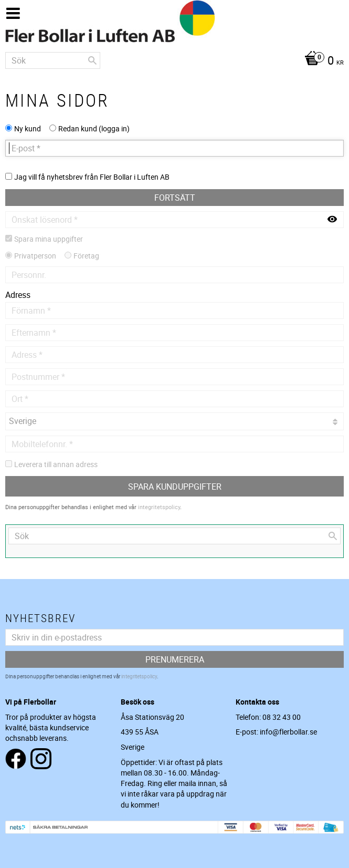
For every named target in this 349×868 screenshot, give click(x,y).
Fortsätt (175, 198)
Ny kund (28, 128)
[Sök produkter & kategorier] (53, 60)
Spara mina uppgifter (49, 239)
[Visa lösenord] (332, 220)
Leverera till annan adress (56, 464)
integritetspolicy (159, 507)
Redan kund (94, 128)
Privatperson (35, 256)
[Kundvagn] (174, 61)
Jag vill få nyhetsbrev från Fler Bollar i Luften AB (92, 177)
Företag (86, 256)
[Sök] (92, 60)
